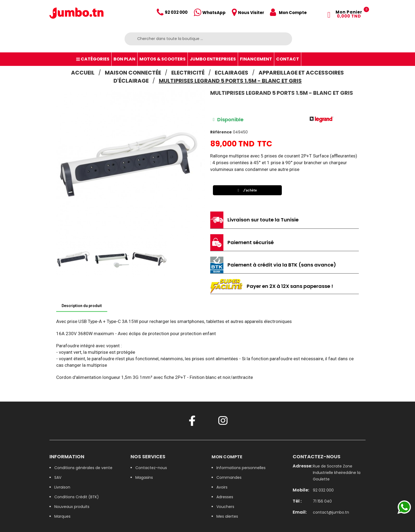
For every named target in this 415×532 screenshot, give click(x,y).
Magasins (144, 477)
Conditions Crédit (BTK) (77, 497)
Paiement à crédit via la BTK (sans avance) (282, 265)
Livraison (62, 487)
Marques (62, 516)
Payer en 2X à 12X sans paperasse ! (290, 286)
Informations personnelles (241, 468)
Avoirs (222, 487)
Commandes (229, 477)
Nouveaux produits (72, 507)
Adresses (225, 497)
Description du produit (82, 306)
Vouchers (225, 507)
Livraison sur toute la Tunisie (263, 220)
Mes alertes (227, 516)
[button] (60, 164)
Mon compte (227, 457)
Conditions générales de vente (83, 468)
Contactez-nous (151, 468)
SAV (58, 477)
